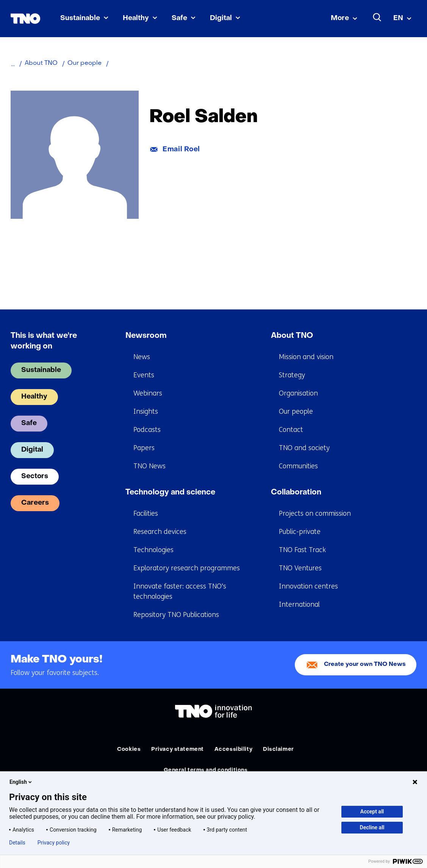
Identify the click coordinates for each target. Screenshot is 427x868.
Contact (291, 430)
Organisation (298, 393)
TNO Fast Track (302, 550)
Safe (179, 18)
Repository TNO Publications (176, 615)
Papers (144, 448)
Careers (35, 503)
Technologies (153, 550)
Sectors (35, 476)
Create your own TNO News (365, 665)
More (340, 18)
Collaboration (296, 493)
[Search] (377, 17)
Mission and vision (306, 357)
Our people (296, 411)
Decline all (372, 827)
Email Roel (181, 150)
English (21, 782)
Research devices (160, 532)
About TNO (292, 336)
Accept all (372, 811)
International (299, 604)
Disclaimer (278, 749)
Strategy (292, 375)
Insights (146, 411)
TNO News (149, 466)
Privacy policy (54, 843)
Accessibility (233, 749)
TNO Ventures (300, 568)
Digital (221, 18)
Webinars (148, 393)
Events (144, 375)
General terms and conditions (206, 770)
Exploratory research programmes (187, 568)
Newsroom (146, 336)
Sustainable (80, 18)
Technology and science (170, 493)
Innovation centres (308, 586)
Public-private (300, 532)
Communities (298, 466)
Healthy (136, 18)
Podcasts (147, 430)
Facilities (146, 513)
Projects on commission (315, 513)
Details (17, 843)
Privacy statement (178, 749)
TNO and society (304, 448)
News (142, 357)
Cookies (129, 749)
